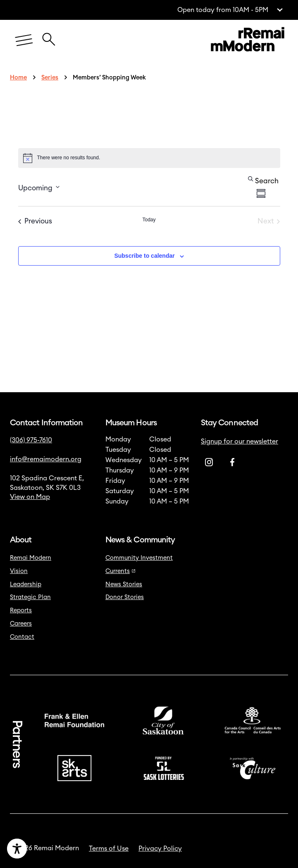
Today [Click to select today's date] (149, 220)
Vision (19, 571)
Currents (120, 571)
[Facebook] (232, 463)
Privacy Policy (160, 849)
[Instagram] (209, 463)
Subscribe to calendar (144, 256)
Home (18, 78)
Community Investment (139, 558)
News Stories (124, 584)
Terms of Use (109, 849)
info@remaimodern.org (46, 459)
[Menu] (24, 41)
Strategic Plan (30, 597)
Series (50, 78)
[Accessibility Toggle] (46, 849)
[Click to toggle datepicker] (39, 187)
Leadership (26, 584)
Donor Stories (125, 597)
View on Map (30, 497)
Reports (21, 610)
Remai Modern (31, 558)
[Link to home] (248, 41)
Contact (22, 637)
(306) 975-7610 (31, 440)
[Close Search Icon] (49, 35)
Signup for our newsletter (240, 441)
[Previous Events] (35, 221)
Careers (21, 624)
